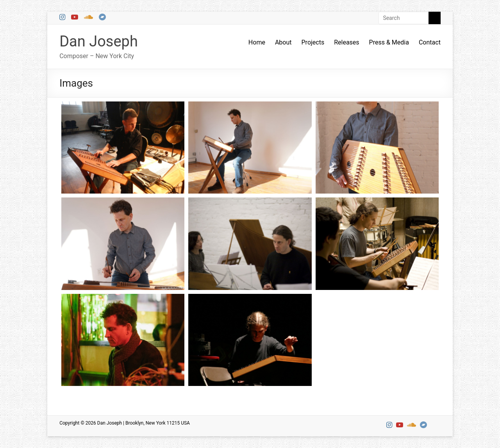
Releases (346, 42)
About (283, 42)
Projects (313, 42)
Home (257, 42)
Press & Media (389, 42)
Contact (430, 42)
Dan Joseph (99, 41)
